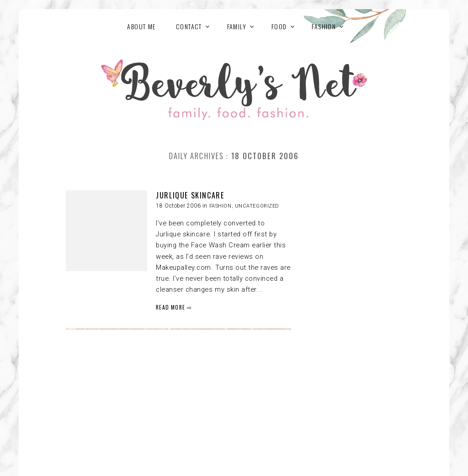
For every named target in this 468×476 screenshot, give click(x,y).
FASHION (324, 26)
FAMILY (237, 26)
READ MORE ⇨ (174, 307)
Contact (189, 26)
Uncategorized (257, 206)
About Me (141, 26)
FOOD (279, 26)
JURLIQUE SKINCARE (190, 195)
